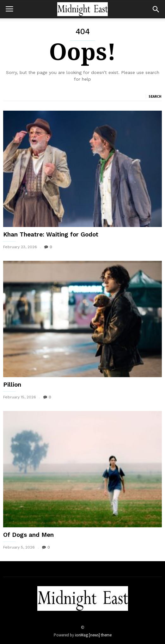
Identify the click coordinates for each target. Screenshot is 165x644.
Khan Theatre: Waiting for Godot (51, 234)
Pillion (12, 385)
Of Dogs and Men (28, 535)
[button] (156, 9)
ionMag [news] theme (93, 635)
